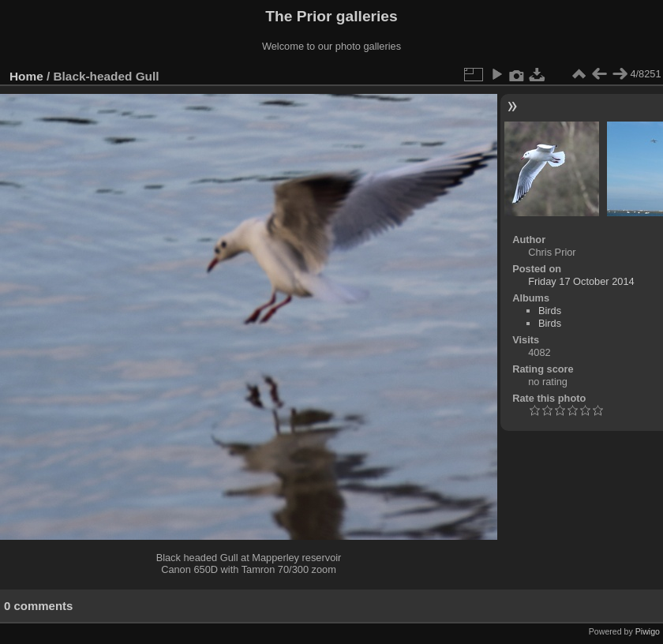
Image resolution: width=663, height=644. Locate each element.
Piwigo (648, 631)
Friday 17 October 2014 (581, 281)
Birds (550, 311)
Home (26, 76)
